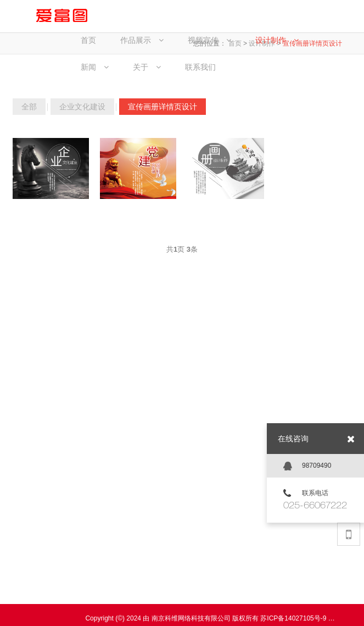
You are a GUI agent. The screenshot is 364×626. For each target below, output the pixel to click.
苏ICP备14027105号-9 (293, 618)
